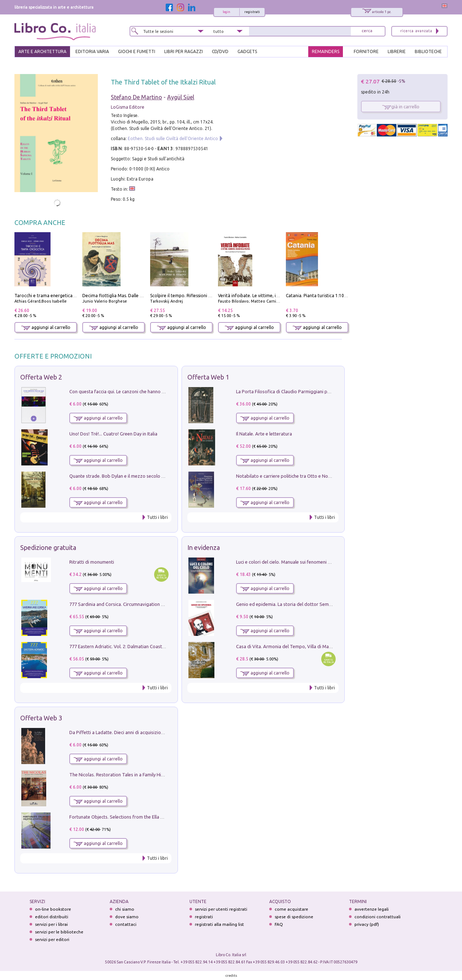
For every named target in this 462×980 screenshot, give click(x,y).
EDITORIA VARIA (92, 51)
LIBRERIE (397, 51)
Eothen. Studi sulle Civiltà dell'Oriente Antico (173, 138)
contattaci (126, 924)
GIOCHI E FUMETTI (137, 51)
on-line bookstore (53, 909)
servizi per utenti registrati (221, 909)
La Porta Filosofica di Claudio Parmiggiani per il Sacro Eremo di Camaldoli (313, 391)
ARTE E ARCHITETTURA (42, 51)
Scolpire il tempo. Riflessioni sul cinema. (190, 296)
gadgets (247, 51)
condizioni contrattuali (378, 917)
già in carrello (401, 107)
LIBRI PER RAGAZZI (184, 51)
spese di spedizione (294, 917)
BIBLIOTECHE (428, 51)
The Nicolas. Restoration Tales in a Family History (121, 775)
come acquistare (291, 909)
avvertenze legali (372, 909)
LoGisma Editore (128, 107)
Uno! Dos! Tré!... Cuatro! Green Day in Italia (113, 434)
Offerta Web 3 (41, 718)
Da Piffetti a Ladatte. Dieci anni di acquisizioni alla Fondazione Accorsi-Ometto (152, 732)
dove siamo (127, 917)
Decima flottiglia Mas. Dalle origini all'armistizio (131, 296)
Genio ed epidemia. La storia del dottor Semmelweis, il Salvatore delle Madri (316, 604)
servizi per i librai (51, 924)
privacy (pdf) (367, 924)
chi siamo (125, 909)
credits (231, 975)
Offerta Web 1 (208, 377)
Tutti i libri (157, 517)
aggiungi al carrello (46, 327)
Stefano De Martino (136, 97)
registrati (252, 12)
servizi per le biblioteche (59, 932)
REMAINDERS (326, 51)
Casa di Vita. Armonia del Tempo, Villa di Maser (286, 646)
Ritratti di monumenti (92, 562)
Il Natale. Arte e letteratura (264, 434)
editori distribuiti (52, 917)
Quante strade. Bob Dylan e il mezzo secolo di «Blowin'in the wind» (139, 476)
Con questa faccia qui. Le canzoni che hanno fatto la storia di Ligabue (141, 391)
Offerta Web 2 (41, 377)
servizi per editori (52, 939)
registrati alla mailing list (219, 924)
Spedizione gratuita (48, 547)
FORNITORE (366, 51)
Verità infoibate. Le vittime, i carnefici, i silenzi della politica (278, 296)
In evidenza (204, 547)
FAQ (279, 924)
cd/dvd (220, 51)
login (226, 12)
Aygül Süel (181, 97)
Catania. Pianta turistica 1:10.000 (319, 296)
